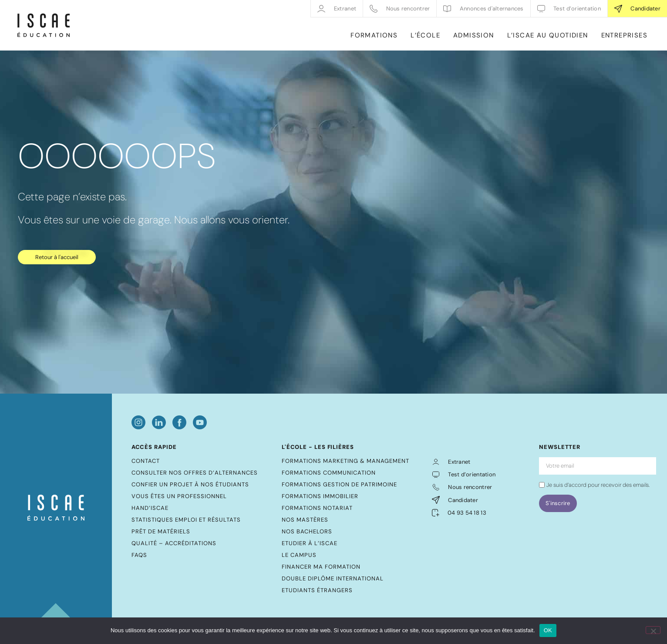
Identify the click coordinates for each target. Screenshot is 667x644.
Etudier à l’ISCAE (310, 543)
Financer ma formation (321, 567)
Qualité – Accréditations (174, 543)
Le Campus (299, 555)
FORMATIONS (374, 35)
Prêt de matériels (161, 531)
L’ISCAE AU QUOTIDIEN (548, 35)
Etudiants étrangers (317, 590)
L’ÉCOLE (425, 35)
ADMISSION (474, 35)
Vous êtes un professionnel (179, 496)
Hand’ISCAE (150, 508)
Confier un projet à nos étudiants (190, 484)
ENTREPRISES (624, 35)
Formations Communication (329, 473)
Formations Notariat (317, 508)
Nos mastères (305, 520)
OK (548, 630)
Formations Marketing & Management (345, 461)
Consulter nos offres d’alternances (195, 473)
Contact (146, 461)
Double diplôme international (333, 578)
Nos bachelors (307, 531)
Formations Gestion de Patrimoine (339, 484)
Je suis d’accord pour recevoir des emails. (598, 485)
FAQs (139, 555)
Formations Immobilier (320, 496)
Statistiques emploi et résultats (186, 520)
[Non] (653, 630)
